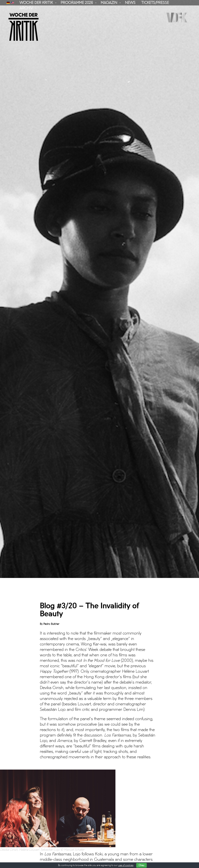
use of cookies (126, 865)
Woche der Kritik (36, 3)
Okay (141, 865)
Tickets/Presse (155, 3)
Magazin (109, 3)
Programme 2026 (77, 3)
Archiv (26, 8)
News (130, 3)
